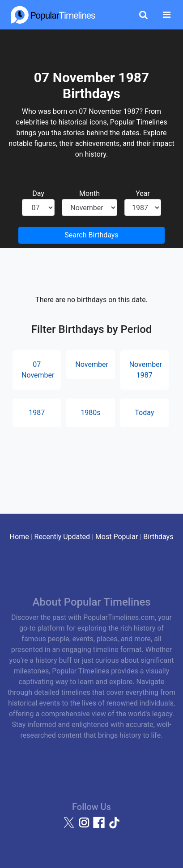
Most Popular (117, 537)
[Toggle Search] (143, 15)
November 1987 (146, 370)
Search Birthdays (91, 235)
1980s (90, 413)
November (91, 364)
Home (19, 537)
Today (144, 413)
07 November (38, 370)
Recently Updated (62, 537)
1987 (37, 413)
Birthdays (158, 537)
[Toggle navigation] (167, 15)
